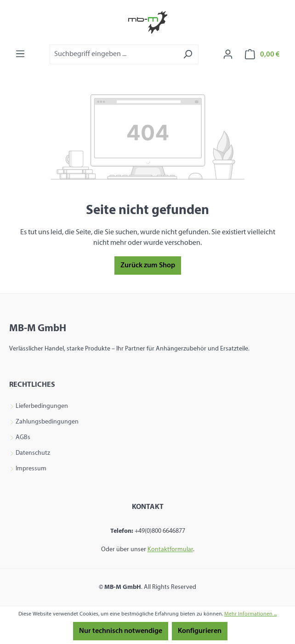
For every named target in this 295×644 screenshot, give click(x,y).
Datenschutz (33, 453)
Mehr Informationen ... (250, 614)
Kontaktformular (170, 550)
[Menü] (20, 54)
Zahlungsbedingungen (47, 422)
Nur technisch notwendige (121, 631)
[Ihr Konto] (228, 54)
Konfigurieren (200, 631)
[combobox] (113, 54)
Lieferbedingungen (42, 407)
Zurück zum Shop (148, 266)
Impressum (31, 469)
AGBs (23, 438)
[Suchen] (188, 54)
